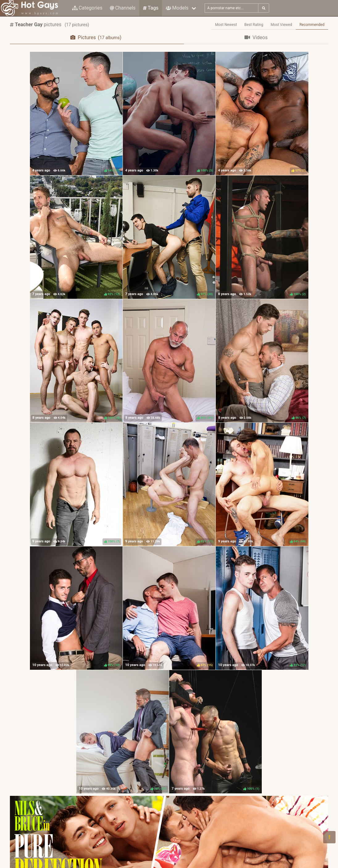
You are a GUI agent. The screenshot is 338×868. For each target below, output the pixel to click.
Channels (123, 8)
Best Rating (254, 25)
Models (177, 8)
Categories (87, 8)
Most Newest (226, 25)
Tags (151, 8)
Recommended (312, 25)
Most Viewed (282, 25)
